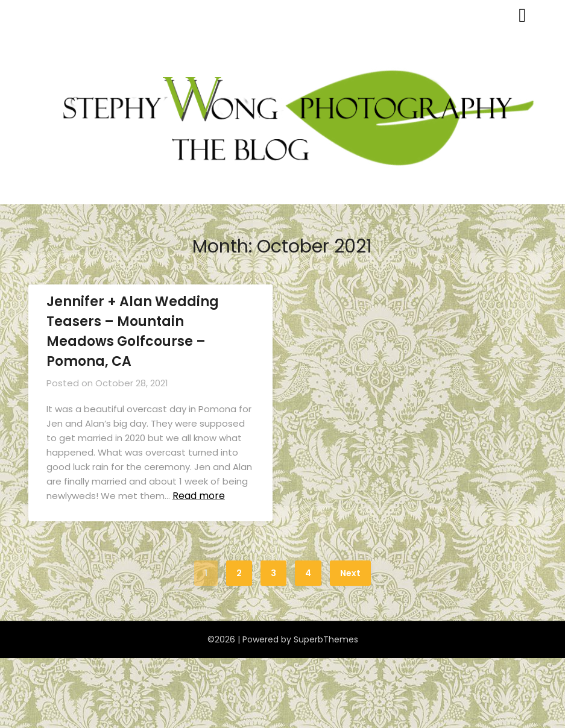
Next (350, 573)
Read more (199, 496)
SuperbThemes (326, 639)
